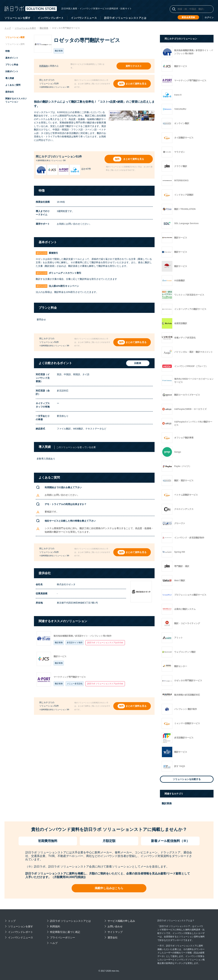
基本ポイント (12, 58)
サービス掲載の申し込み (121, 921)
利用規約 (44, 66)
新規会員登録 (188, 17)
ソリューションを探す (17, 18)
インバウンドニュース (84, 18)
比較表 (137, 363)
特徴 (8, 51)
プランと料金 (12, 65)
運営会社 (113, 937)
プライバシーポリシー (63, 937)
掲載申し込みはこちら (109, 888)
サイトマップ (115, 932)
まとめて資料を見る (136, 84)
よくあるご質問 (13, 85)
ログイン (209, 17)
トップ (12, 921)
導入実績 (10, 78)
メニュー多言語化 (75, 684)
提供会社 (10, 92)
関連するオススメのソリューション (16, 100)
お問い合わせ (115, 926)
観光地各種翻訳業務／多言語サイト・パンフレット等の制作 (83, 636)
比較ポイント (12, 71)
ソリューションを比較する (187, 779)
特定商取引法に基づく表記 (65, 932)
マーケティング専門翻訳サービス (70, 677)
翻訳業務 (59, 642)
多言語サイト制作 (75, 642)
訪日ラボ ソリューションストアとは (125, 18)
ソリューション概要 (15, 37)
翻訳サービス (60, 656)
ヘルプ (54, 943)
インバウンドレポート (51, 18)
